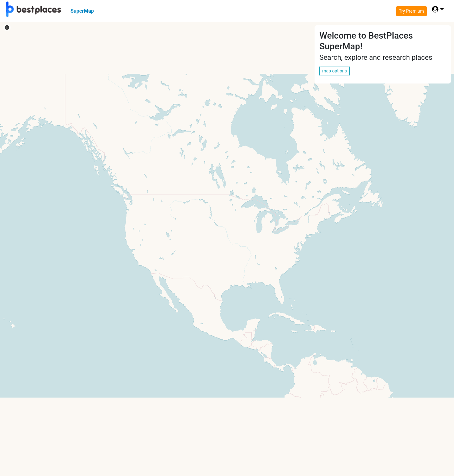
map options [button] (334, 71)
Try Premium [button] (411, 11)
